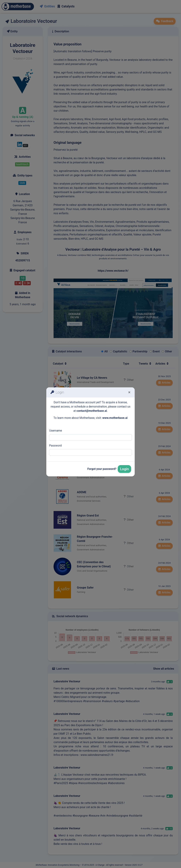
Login (124, 469)
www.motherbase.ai (115, 418)
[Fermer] (129, 392)
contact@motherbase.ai (92, 411)
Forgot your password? (102, 469)
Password (55, 446)
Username (56, 431)
